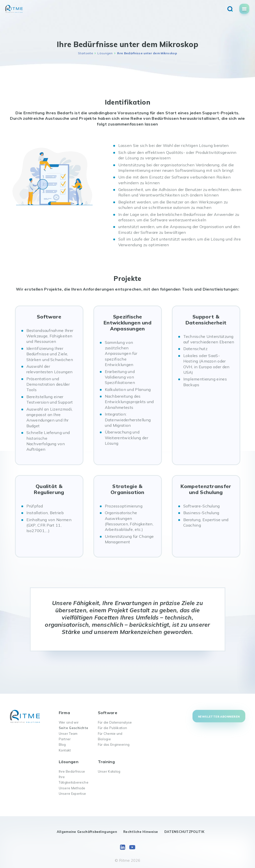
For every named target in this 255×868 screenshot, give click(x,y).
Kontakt (65, 750)
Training (106, 762)
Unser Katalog (109, 771)
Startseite (86, 53)
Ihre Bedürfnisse (72, 771)
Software (108, 713)
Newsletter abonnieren (219, 717)
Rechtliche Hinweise (141, 832)
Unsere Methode (72, 788)
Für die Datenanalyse (115, 722)
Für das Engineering (114, 744)
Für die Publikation (113, 728)
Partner (65, 739)
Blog (62, 744)
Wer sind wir (69, 722)
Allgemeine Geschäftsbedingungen (87, 832)
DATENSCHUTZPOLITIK (184, 832)
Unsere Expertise (72, 794)
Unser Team (68, 734)
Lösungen (105, 53)
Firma (64, 713)
